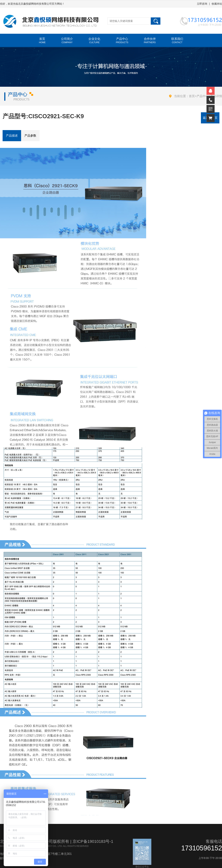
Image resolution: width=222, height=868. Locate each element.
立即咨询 (202, 4)
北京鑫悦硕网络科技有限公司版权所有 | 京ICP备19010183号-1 (57, 841)
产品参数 (30, 136)
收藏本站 (217, 4)
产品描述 (12, 136)
